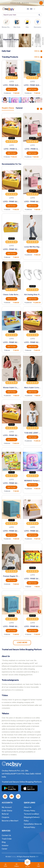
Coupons (5, 817)
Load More (22, 643)
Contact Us (6, 835)
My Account (7, 807)
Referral (5, 814)
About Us (28, 807)
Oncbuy (14, 857)
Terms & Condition (31, 814)
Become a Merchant (10, 821)
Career (5, 849)
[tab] (8, 109)
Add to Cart (12, 89)
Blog (4, 842)
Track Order (7, 839)
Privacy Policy (29, 811)
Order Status (7, 811)
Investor (5, 846)
